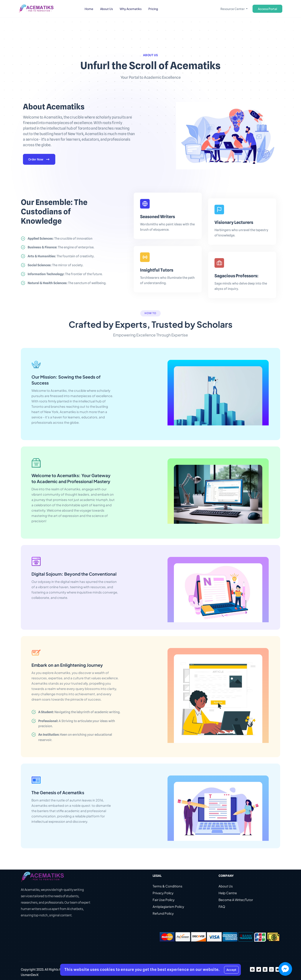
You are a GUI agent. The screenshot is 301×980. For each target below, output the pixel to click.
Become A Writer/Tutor (236, 900)
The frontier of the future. (65, 274)
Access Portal (267, 9)
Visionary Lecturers (234, 223)
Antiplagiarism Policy (168, 907)
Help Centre (228, 893)
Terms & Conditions (168, 887)
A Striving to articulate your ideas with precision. (77, 724)
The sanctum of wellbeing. (67, 283)
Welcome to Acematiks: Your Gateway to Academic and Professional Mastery (71, 479)
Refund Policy (163, 914)
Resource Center (233, 9)
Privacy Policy (163, 893)
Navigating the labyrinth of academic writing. (79, 712)
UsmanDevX (30, 975)
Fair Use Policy (164, 900)
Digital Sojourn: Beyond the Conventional (74, 574)
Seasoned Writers (158, 217)
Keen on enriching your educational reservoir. (75, 738)
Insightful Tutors (157, 270)
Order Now (39, 160)
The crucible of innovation (60, 239)
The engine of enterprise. (61, 248)
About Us (226, 887)
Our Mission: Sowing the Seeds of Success (66, 380)
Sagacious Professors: (236, 276)
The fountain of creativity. (61, 256)
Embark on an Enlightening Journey (67, 665)
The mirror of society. (55, 265)
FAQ (222, 907)
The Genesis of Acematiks (58, 793)
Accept (231, 970)
